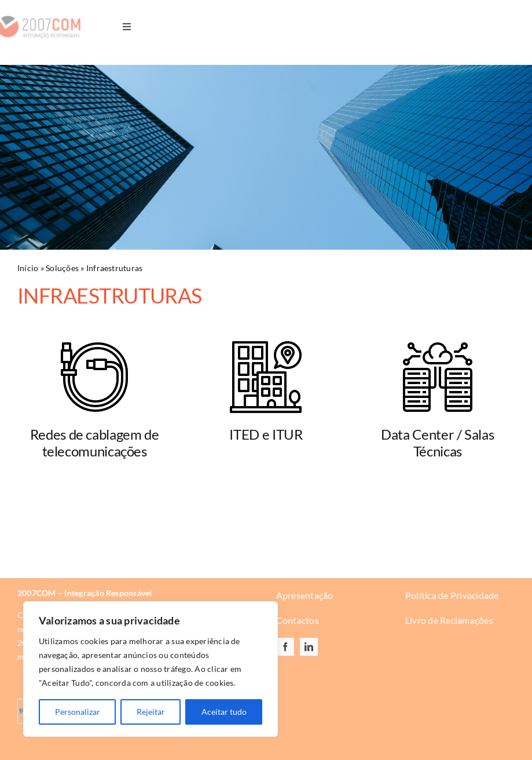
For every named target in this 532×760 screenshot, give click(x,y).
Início (28, 268)
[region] (151, 669)
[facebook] (285, 647)
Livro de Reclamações (449, 621)
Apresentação (305, 596)
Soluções (62, 268)
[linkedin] (309, 647)
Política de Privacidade (452, 596)
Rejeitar (151, 712)
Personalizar (78, 712)
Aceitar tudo (224, 712)
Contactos (298, 621)
